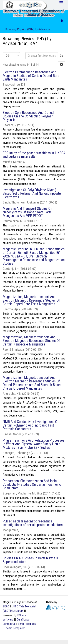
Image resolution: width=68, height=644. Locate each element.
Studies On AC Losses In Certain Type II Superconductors (30, 560)
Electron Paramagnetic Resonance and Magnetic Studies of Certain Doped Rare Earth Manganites (31, 76)
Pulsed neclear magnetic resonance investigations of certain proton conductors (33, 523)
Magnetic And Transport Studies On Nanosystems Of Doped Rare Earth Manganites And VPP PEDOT (27, 212)
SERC (6, 606)
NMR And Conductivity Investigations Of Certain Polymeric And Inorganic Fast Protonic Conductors (31, 425)
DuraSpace (23, 619)
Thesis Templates (15, 628)
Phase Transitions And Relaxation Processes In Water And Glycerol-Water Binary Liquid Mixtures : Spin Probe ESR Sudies (34, 444)
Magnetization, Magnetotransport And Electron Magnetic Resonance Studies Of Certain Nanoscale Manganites (31, 341)
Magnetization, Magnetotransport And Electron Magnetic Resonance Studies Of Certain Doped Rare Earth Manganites (31, 300)
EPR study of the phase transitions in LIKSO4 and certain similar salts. (34, 155)
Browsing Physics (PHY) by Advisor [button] (28, 29)
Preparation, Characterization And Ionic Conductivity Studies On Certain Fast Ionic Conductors (32, 484)
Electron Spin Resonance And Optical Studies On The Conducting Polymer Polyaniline (28, 116)
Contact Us (9, 624)
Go (61, 56)
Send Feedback (27, 624)
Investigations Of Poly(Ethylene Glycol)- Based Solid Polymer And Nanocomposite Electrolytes (32, 193)
